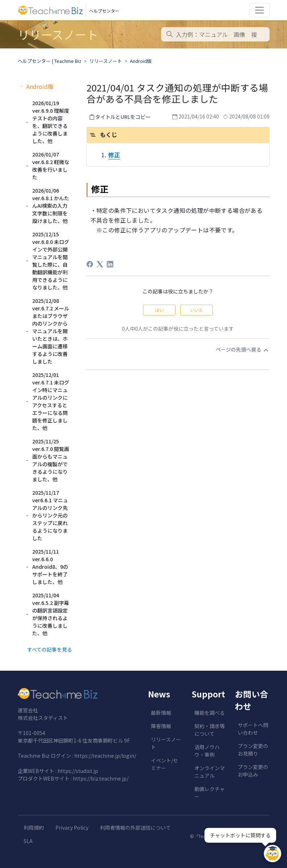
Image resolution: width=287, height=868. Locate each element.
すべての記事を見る (50, 649)
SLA (28, 841)
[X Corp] (100, 264)
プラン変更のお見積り (253, 750)
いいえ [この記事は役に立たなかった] (197, 310)
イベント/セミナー (164, 764)
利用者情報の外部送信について (135, 828)
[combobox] (215, 34)
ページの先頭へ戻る (243, 350)
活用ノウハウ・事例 (207, 751)
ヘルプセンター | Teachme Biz (50, 61)
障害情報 (161, 726)
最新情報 (161, 713)
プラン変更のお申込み (253, 771)
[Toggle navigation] (259, 10)
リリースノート (106, 61)
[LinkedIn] (110, 264)
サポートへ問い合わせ (253, 729)
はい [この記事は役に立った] (159, 310)
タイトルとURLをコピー (123, 117)
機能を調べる (210, 713)
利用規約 (34, 828)
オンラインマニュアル (210, 772)
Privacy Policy (72, 828)
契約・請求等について (210, 730)
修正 (114, 155)
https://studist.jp (78, 771)
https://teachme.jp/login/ (105, 756)
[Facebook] (90, 264)
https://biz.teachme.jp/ (101, 778)
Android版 (141, 61)
